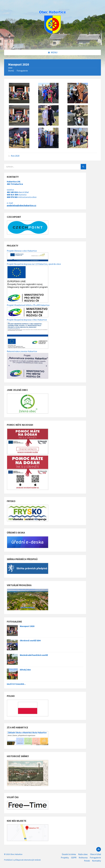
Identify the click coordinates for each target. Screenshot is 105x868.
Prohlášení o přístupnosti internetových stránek (22, 860)
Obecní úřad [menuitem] (95, 854)
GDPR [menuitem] (74, 858)
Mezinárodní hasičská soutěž (34, 655)
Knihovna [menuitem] (83, 858)
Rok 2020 (15, 156)
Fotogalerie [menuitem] (95, 858)
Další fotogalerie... (16, 684)
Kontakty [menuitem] (97, 861)
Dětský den (25, 670)
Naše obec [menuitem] (83, 854)
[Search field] (38, 167)
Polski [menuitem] (87, 861)
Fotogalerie (22, 71)
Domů (11, 71)
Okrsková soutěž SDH (30, 641)
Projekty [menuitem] (65, 858)
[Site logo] (52, 44)
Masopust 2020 (27, 626)
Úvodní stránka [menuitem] (69, 854)
